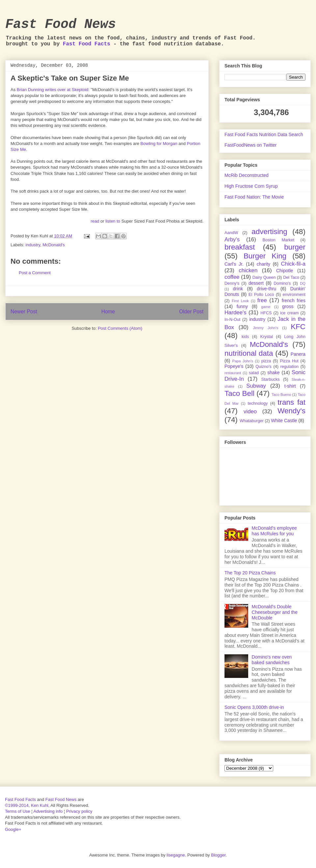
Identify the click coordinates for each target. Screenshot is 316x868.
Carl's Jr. (234, 264)
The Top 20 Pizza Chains (250, 573)
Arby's (232, 240)
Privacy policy (79, 811)
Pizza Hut (289, 361)
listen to (113, 221)
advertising (269, 232)
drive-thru (266, 289)
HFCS (266, 313)
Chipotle (285, 271)
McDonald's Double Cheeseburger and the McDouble (275, 612)
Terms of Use (18, 811)
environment (294, 295)
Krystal (267, 337)
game (266, 307)
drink (238, 289)
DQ (303, 283)
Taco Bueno (281, 395)
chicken (248, 270)
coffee (232, 277)
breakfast (240, 247)
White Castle (284, 421)
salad (254, 373)
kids (245, 337)
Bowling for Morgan (159, 144)
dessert (256, 283)
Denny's (232, 283)
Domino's (282, 283)
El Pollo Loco (261, 295)
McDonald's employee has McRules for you (274, 531)
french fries (294, 301)
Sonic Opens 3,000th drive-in (254, 707)
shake (273, 373)
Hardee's (236, 313)
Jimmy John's (265, 328)
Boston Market (278, 240)
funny (242, 306)
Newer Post (24, 312)
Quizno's (263, 367)
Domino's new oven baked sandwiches (272, 660)
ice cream (289, 313)
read (95, 221)
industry (33, 245)
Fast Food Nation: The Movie (254, 197)
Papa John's (243, 361)
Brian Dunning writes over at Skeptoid (53, 90)
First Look (240, 301)
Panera (298, 354)
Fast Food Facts (87, 44)
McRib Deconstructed (247, 175)
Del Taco (291, 277)
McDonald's (54, 245)
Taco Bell (239, 393)
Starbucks (271, 379)
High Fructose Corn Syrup (251, 186)
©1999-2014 (17, 805)
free (262, 300)
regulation (290, 367)
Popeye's (234, 366)
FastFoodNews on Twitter (250, 145)
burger (295, 247)
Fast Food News (61, 24)
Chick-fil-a (293, 264)
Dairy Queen (264, 277)
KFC (298, 327)
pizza (266, 361)
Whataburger (252, 421)
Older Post (191, 312)
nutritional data (249, 353)
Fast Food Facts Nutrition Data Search (264, 134)
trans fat (291, 402)
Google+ (13, 829)
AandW (231, 233)
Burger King (265, 256)
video (250, 411)
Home (108, 312)
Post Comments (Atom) (120, 328)
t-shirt (290, 386)
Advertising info (48, 811)
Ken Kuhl (40, 805)
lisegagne (176, 855)
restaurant (233, 373)
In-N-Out (232, 320)
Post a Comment (35, 273)
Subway (256, 386)
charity (263, 264)
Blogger (218, 855)
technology (258, 403)
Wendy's (291, 411)
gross (288, 306)
